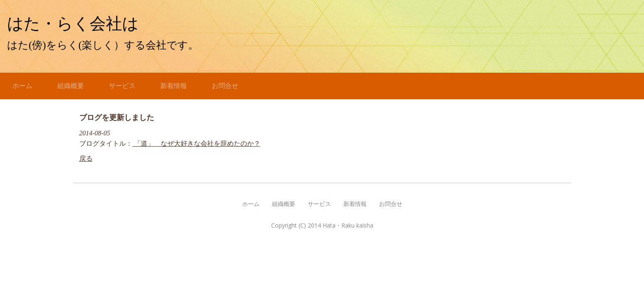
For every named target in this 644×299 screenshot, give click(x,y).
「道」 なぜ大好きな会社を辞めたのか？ (196, 143)
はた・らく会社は (81, 23)
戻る (86, 158)
